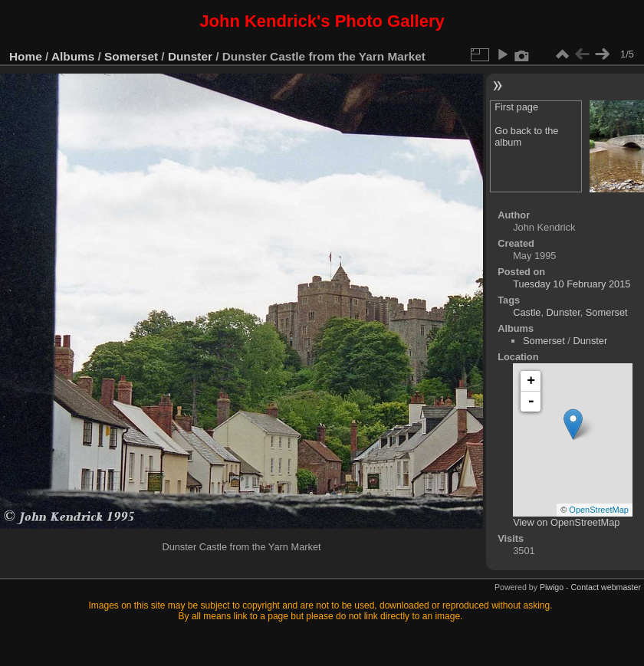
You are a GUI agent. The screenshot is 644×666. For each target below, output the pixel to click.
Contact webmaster (606, 587)
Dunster (190, 56)
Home (26, 56)
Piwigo (552, 587)
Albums (73, 56)
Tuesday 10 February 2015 (572, 284)
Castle (527, 312)
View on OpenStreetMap (566, 522)
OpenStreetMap (599, 510)
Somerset (131, 56)
